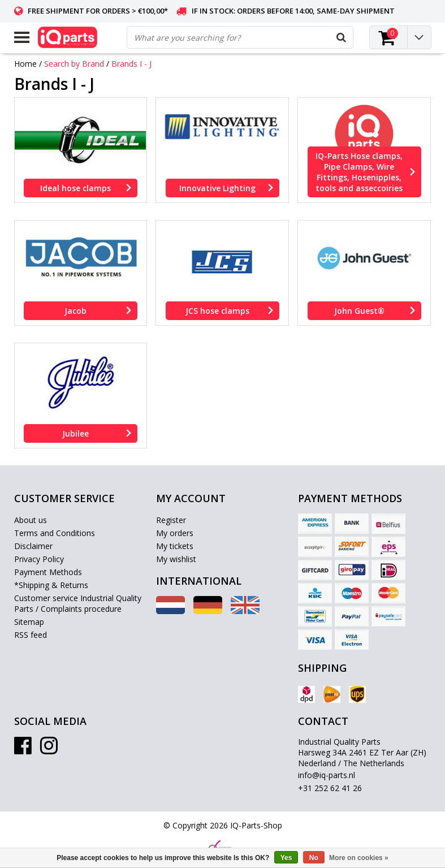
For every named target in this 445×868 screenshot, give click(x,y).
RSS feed (31, 635)
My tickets (175, 546)
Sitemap (29, 622)
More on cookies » (359, 858)
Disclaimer (33, 546)
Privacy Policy (39, 559)
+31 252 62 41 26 (330, 788)
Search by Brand (74, 64)
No (314, 858)
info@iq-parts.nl (327, 775)
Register (171, 520)
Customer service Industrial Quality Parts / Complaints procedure (78, 603)
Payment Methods (48, 572)
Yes (286, 858)
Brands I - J (131, 64)
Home (25, 64)
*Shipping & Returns (51, 585)
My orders (175, 533)
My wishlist (176, 559)
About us (31, 520)
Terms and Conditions (55, 533)
